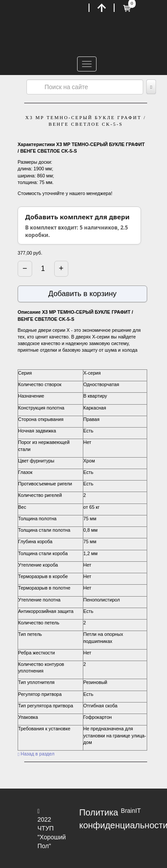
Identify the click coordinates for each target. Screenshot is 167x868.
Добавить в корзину (82, 294)
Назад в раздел (36, 754)
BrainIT (131, 811)
